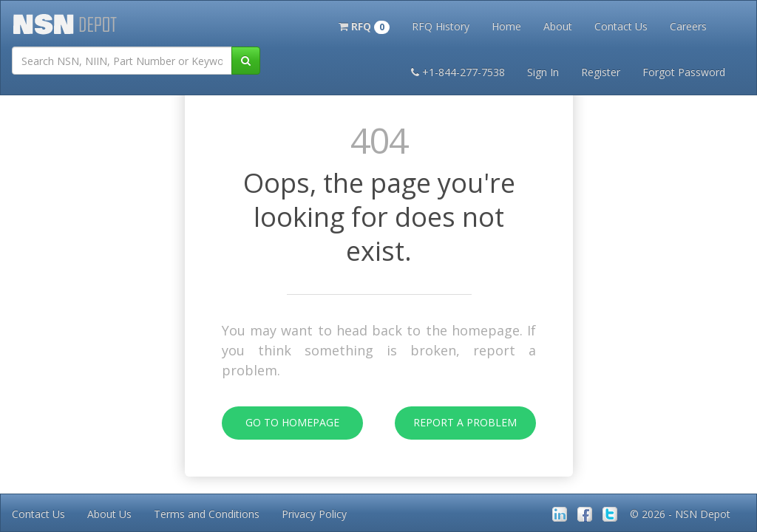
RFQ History (441, 26)
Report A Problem (456, 423)
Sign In (543, 72)
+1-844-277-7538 (458, 72)
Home (506, 26)
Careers (688, 26)
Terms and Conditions (207, 514)
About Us (109, 514)
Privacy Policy (314, 514)
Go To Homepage (281, 423)
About (558, 26)
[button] (364, 25)
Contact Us (621, 26)
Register (601, 72)
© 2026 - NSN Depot (680, 514)
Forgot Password (684, 72)
